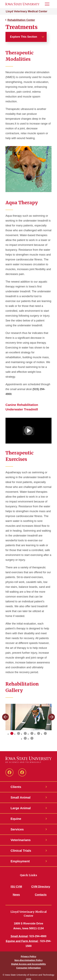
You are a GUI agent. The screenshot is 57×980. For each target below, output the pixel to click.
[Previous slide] (5, 717)
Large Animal (21, 808)
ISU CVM (16, 887)
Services (17, 829)
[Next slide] (52, 717)
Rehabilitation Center (21, 20)
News (16, 895)
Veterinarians (21, 840)
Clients (16, 787)
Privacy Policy (29, 956)
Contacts (41, 895)
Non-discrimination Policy (28, 960)
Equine (16, 819)
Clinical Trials (21, 851)
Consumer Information (28, 968)
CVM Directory (41, 887)
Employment (20, 861)
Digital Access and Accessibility (28, 964)
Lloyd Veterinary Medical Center (27, 11)
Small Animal (21, 797)
